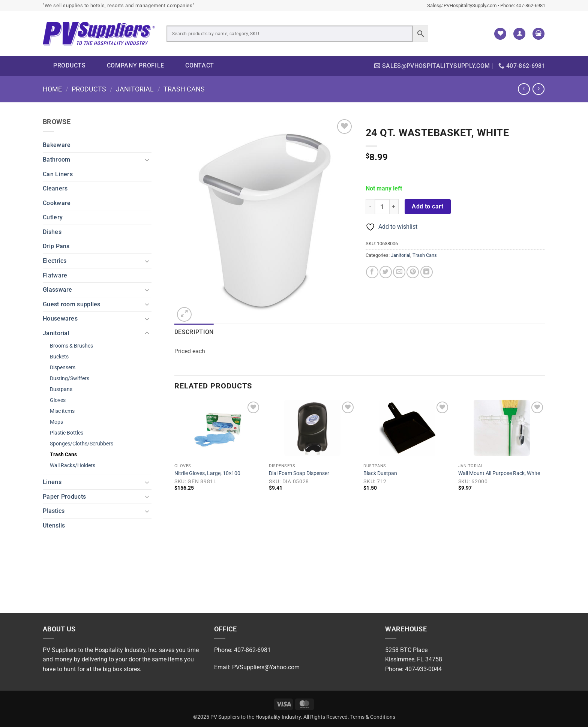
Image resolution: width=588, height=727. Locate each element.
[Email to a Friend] (399, 272)
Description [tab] (194, 332)
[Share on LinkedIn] (427, 272)
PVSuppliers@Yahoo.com (266, 667)
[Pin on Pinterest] (413, 272)
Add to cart (427, 207)
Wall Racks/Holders (73, 465)
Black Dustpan (380, 473)
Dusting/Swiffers (70, 378)
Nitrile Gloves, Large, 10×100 (207, 473)
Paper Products (64, 497)
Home (52, 89)
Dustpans (61, 389)
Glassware (58, 290)
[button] (519, 34)
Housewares (60, 319)
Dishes (52, 232)
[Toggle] (147, 160)
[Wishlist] (500, 34)
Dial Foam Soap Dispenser (299, 473)
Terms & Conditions (373, 717)
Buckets (59, 357)
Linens (52, 482)
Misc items (62, 411)
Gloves (58, 400)
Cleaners (55, 188)
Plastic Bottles (67, 433)
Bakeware (57, 145)
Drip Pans (56, 246)
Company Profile (136, 65)
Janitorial (135, 89)
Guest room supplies (72, 304)
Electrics (55, 261)
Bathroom (56, 160)
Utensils (54, 525)
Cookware (57, 203)
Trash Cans (184, 89)
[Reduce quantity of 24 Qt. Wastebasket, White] (370, 207)
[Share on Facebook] (372, 272)
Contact (200, 65)
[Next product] (524, 89)
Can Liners (58, 174)
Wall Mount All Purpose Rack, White (499, 473)
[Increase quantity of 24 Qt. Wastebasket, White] (394, 207)
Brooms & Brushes (71, 346)
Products (70, 65)
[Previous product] (538, 89)
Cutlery (53, 217)
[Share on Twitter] (386, 272)
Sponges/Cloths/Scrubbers (82, 444)
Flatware (55, 275)
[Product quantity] (382, 207)
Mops (56, 422)
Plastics (54, 511)
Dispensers (63, 368)
